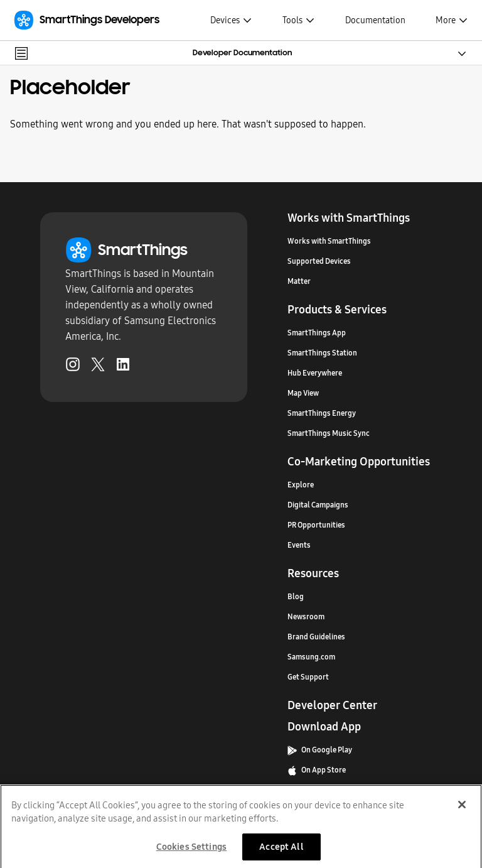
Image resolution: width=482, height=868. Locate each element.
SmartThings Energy (322, 413)
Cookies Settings (191, 850)
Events (299, 545)
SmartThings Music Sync (329, 433)
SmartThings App (317, 333)
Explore (301, 485)
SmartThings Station (322, 353)
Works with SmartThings (329, 241)
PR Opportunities (316, 525)
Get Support (308, 677)
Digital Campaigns (318, 505)
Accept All (281, 850)
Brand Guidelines (316, 637)
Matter (299, 281)
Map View (303, 393)
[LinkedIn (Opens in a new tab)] (123, 367)
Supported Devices (319, 261)
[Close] (462, 808)
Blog (296, 597)
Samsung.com (311, 657)
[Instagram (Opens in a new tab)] (73, 367)
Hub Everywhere (315, 373)
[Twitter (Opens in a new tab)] (98, 367)
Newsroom (306, 617)
